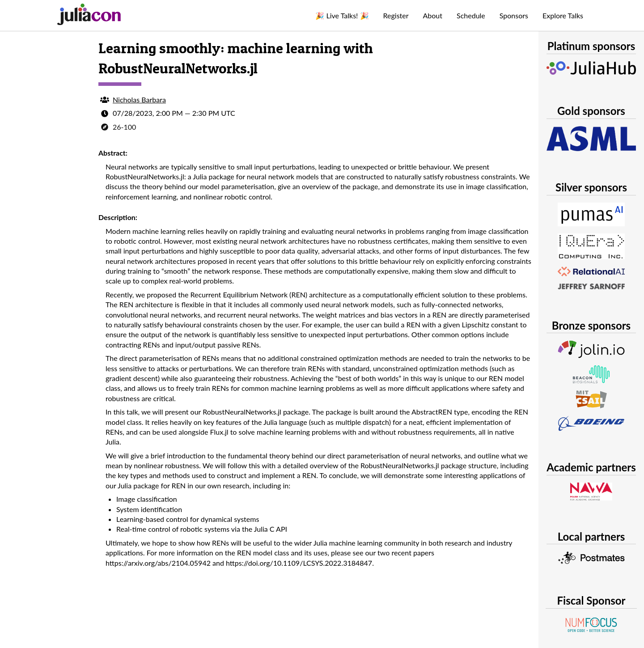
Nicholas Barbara (139, 100)
